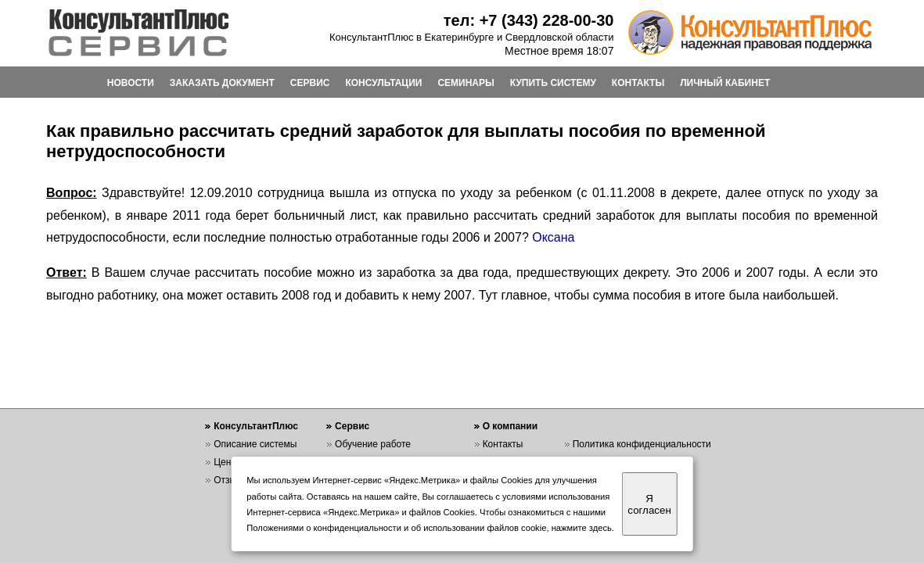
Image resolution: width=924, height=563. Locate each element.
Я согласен (649, 504)
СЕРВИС (310, 83)
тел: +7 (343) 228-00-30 (529, 20)
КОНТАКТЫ (638, 83)
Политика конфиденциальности (642, 444)
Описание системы (255, 444)
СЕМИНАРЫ (466, 83)
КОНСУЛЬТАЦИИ (383, 83)
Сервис (352, 426)
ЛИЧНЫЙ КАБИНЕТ (725, 83)
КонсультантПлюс (256, 426)
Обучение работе (373, 444)
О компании (511, 426)
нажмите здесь (582, 528)
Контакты (503, 444)
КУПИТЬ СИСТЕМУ (553, 83)
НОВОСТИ (131, 83)
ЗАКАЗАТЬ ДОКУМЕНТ (222, 83)
